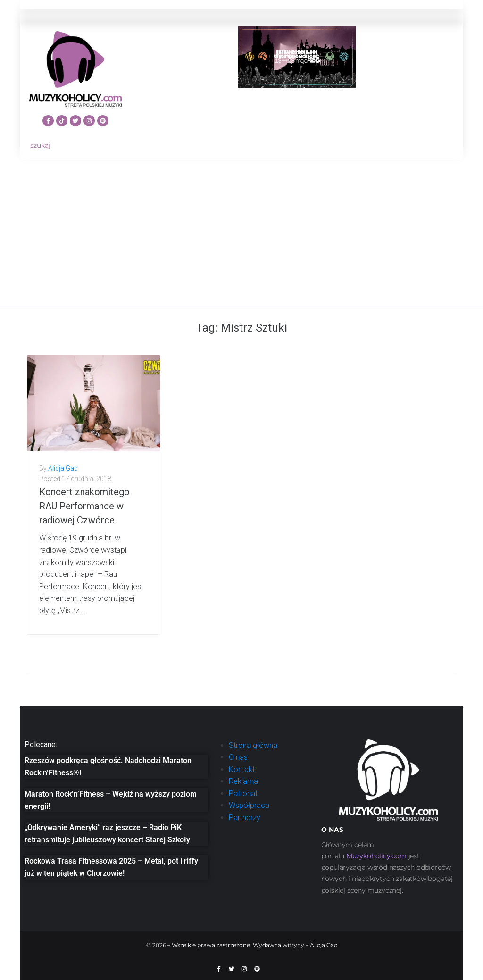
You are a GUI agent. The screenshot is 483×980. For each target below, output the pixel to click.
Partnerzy (245, 818)
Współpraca (249, 805)
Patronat (243, 793)
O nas (238, 757)
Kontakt (242, 769)
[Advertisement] (241, 240)
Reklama (243, 781)
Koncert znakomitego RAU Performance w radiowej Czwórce (84, 506)
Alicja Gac (63, 468)
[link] (376, 856)
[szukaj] (75, 145)
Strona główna (253, 745)
